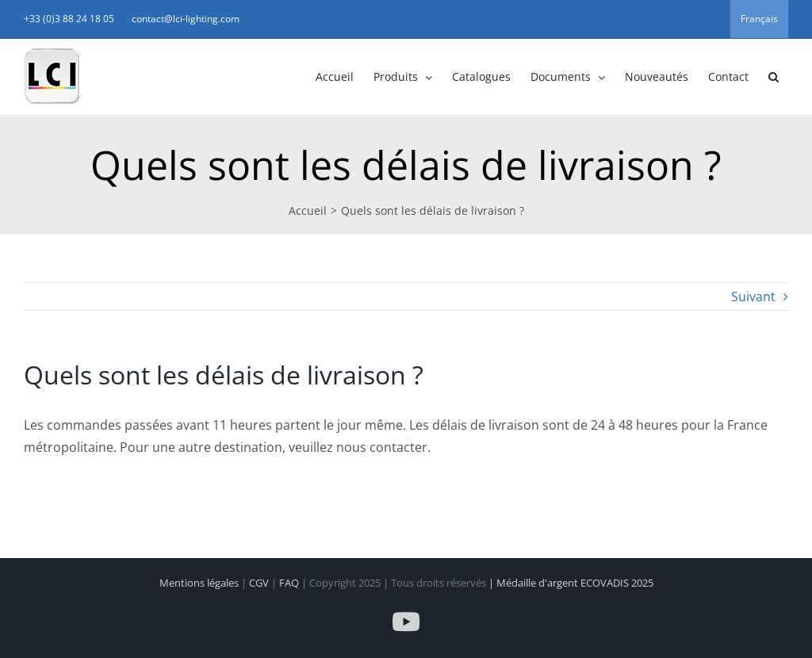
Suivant (753, 296)
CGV (260, 583)
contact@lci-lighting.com (186, 19)
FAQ (290, 583)
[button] (773, 77)
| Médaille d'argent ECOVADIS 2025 (571, 583)
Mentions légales (200, 583)
